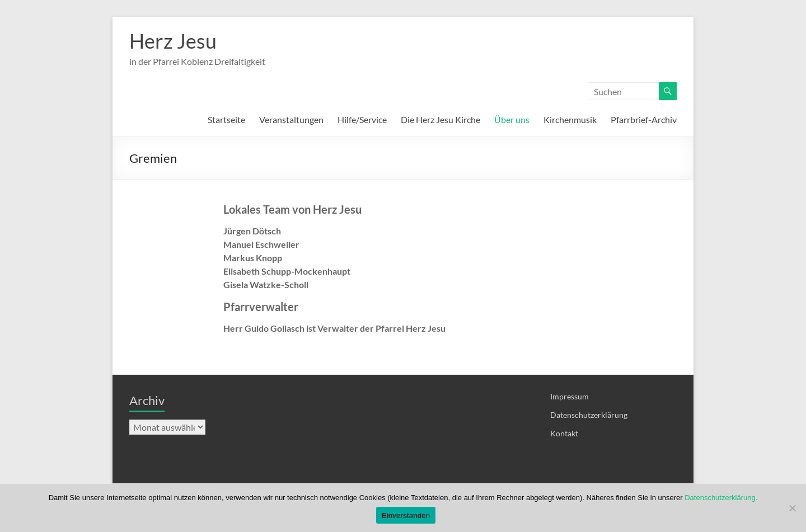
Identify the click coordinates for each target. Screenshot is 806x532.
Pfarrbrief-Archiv (644, 119)
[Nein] (792, 508)
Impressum (570, 396)
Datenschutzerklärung (589, 415)
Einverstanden (406, 515)
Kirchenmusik (570, 119)
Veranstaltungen (291, 119)
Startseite (226, 119)
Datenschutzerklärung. (721, 498)
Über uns (512, 119)
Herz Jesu (173, 41)
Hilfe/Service (362, 119)
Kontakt (564, 433)
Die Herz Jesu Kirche (441, 119)
